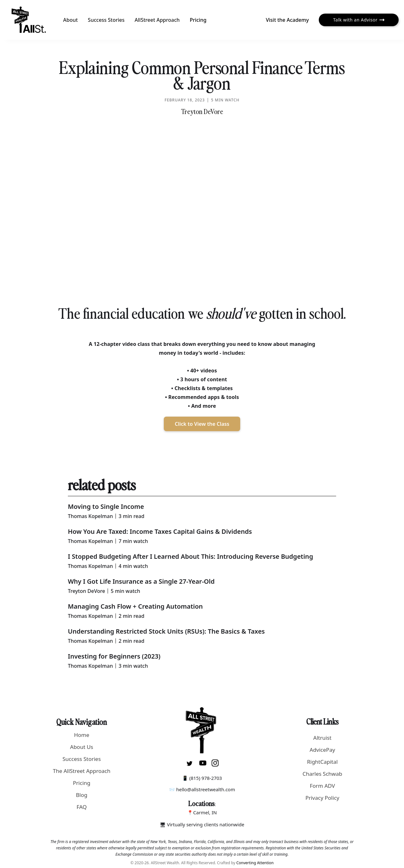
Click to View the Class (202, 424)
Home (81, 735)
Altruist (323, 738)
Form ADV (322, 786)
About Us (82, 747)
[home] (29, 20)
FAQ (82, 807)
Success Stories (106, 20)
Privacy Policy (322, 798)
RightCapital (322, 762)
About (70, 20)
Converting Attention (255, 863)
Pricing (198, 20)
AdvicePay (322, 750)
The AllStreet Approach (81, 771)
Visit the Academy (287, 20)
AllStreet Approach (157, 20)
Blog (82, 795)
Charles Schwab (322, 774)
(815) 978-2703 (206, 778)
